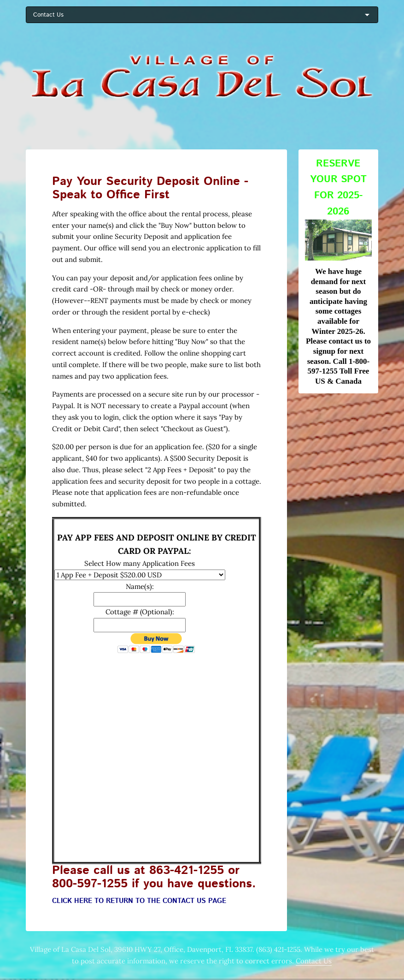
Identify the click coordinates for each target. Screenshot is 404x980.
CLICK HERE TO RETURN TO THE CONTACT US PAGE (139, 901)
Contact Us (314, 961)
